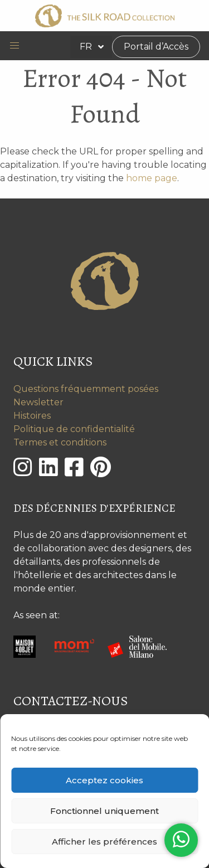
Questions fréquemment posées (86, 389)
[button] (14, 46)
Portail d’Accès (156, 47)
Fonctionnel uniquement (104, 811)
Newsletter (38, 402)
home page (152, 178)
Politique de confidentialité (74, 429)
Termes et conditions (60, 442)
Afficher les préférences (104, 842)
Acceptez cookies (104, 780)
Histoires (32, 416)
